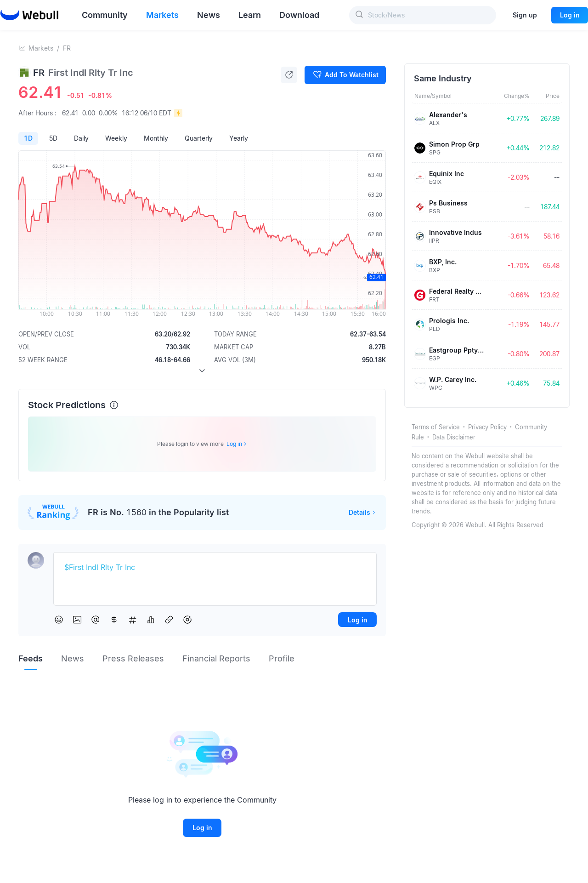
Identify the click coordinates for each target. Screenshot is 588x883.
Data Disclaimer (454, 437)
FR (67, 48)
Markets (41, 48)
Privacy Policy (487, 427)
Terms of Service (436, 427)
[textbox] (215, 568)
